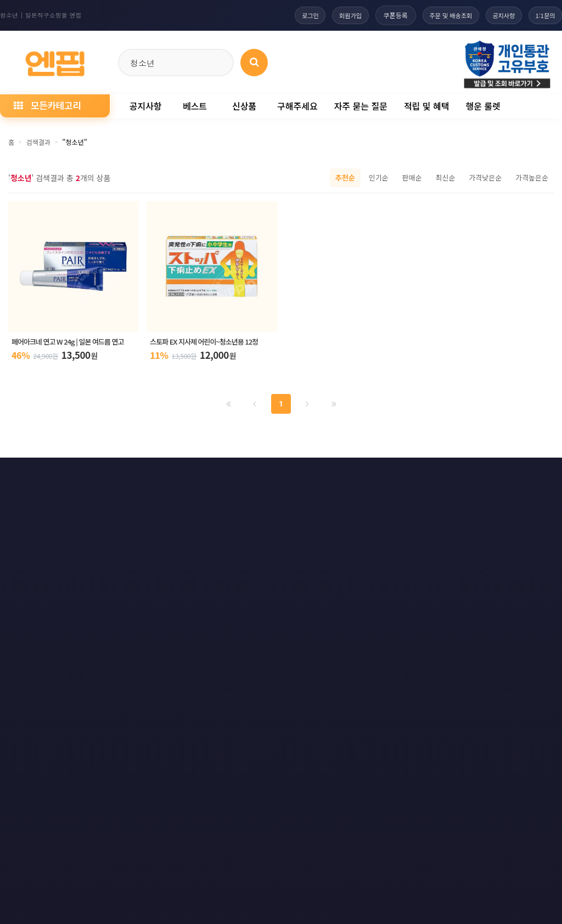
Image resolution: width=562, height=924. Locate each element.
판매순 (412, 178)
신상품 (244, 106)
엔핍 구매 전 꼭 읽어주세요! (409, 625)
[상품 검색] (254, 63)
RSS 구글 (465, 475)
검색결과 (38, 142)
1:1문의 (543, 15)
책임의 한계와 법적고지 (216, 475)
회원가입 (334, 15)
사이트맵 (349, 475)
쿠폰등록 (381, 15)
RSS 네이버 (526, 475)
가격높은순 (532, 178)
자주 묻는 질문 (361, 106)
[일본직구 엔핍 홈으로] (55, 61)
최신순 (445, 178)
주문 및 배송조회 (439, 15)
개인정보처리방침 (38, 475)
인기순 (379, 178)
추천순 (345, 178)
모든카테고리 (47, 105)
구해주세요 (297, 106)
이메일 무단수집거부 (123, 475)
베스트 (195, 106)
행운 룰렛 (483, 106)
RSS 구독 (406, 475)
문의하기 (293, 475)
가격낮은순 (485, 178)
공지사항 (497, 15)
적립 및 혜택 (427, 106)
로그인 (290, 15)
